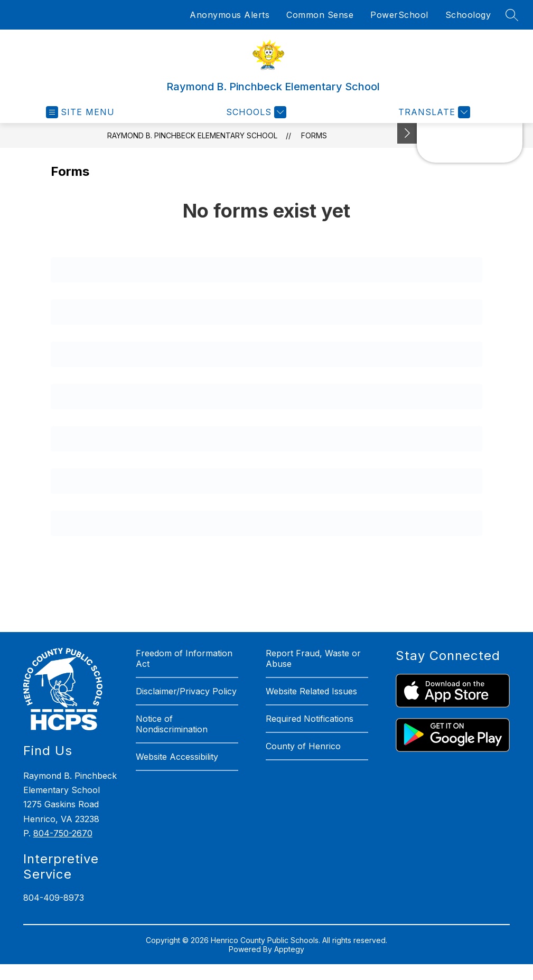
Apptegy (289, 949)
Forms (314, 135)
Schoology (468, 15)
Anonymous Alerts (230, 15)
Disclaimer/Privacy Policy (186, 691)
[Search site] (512, 15)
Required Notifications (310, 719)
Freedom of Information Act (184, 658)
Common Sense (320, 15)
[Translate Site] (433, 112)
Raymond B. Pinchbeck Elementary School (192, 135)
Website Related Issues (311, 691)
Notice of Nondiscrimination (172, 724)
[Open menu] (80, 112)
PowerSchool (399, 15)
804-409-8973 (54, 898)
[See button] (407, 133)
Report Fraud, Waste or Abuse (313, 658)
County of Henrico (303, 746)
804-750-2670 (63, 833)
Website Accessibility (177, 757)
